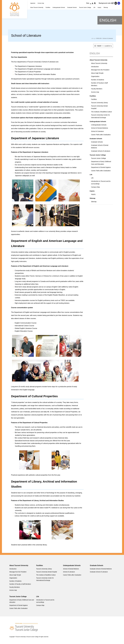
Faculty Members (97, 89)
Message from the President (100, 70)
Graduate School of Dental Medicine (101, 569)
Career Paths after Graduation (101, 135)
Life (92, 178)
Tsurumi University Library (100, 103)
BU (119, 3)
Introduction (95, 67)
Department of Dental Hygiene (101, 167)
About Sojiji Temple (97, 73)
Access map (41, 3)
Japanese (33, 3)
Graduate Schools (97, 142)
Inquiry (93, 194)
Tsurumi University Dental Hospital (47, 572)
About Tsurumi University (37, 7)
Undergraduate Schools (59, 7)
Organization (95, 76)
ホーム (93, 38)
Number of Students (98, 80)
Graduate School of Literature (101, 151)
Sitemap (94, 202)
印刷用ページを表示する (104, 46)
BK (116, 3)
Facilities (48, 7)
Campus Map (95, 187)
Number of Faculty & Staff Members (20, 584)
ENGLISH (108, 20)
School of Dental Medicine (100, 128)
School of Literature (97, 131)
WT (113, 3)
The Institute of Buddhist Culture (102, 112)
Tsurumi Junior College (99, 158)
